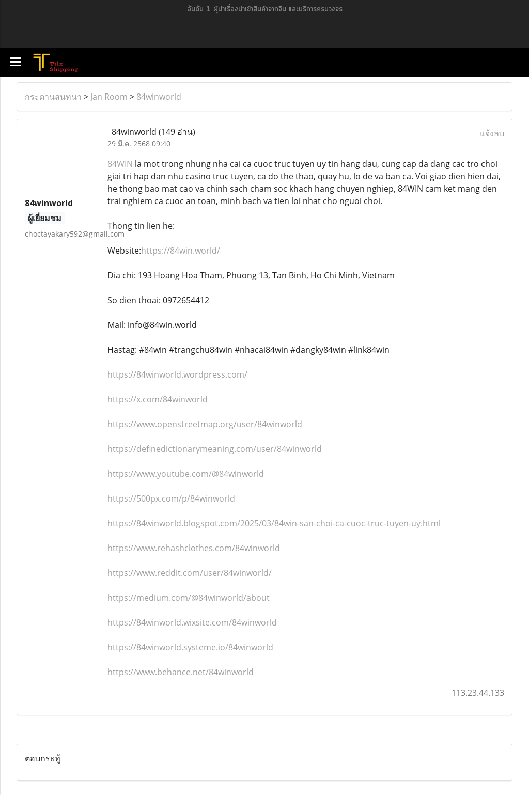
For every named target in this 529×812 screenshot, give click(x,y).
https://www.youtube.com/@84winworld (186, 474)
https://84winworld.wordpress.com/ (177, 374)
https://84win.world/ (181, 251)
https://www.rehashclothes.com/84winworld (194, 548)
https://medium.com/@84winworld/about (189, 598)
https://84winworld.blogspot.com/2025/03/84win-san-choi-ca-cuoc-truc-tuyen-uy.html (274, 523)
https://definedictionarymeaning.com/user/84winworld (215, 449)
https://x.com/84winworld (158, 399)
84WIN (120, 164)
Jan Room (109, 97)
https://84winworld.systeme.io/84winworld (190, 647)
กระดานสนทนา (53, 97)
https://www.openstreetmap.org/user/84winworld (205, 424)
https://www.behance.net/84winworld (181, 672)
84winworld (159, 97)
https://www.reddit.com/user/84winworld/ (190, 573)
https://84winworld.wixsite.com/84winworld (192, 622)
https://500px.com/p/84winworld (171, 498)
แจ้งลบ (492, 133)
